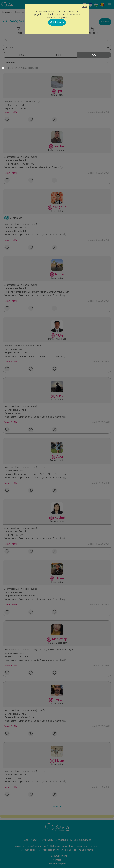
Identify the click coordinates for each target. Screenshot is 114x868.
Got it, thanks (57, 22)
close (85, 7)
